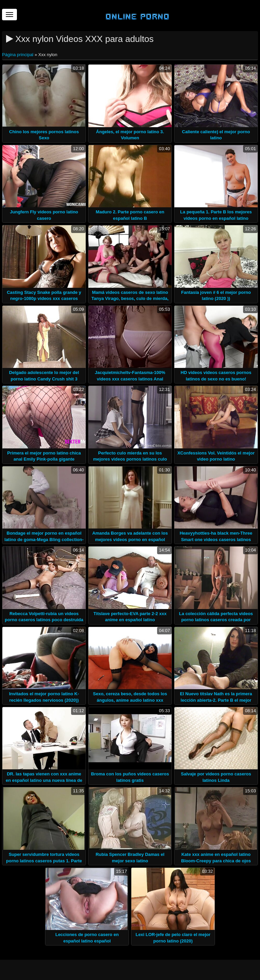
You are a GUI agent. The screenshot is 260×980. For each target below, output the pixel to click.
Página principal (18, 55)
